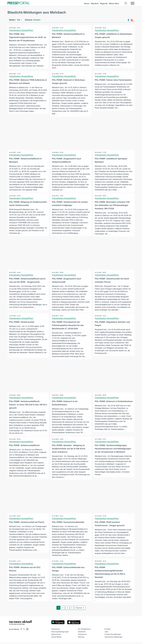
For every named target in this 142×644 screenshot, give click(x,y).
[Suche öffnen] (126, 3)
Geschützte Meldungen (114, 639)
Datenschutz (56, 636)
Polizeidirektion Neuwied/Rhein (21, 30)
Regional (104, 4)
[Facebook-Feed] (128, 20)
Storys (87, 4)
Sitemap (81, 639)
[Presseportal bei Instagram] (27, 631)
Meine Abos (114, 4)
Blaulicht (95, 4)
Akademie (82, 633)
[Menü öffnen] (132, 3)
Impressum (56, 631)
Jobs (106, 633)
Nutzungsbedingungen (60, 633)
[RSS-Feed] (132, 20)
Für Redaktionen (84, 631)
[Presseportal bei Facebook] (21, 631)
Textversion (82, 636)
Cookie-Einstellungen (113, 636)
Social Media (56, 639)
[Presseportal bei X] (23, 631)
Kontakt (107, 631)
